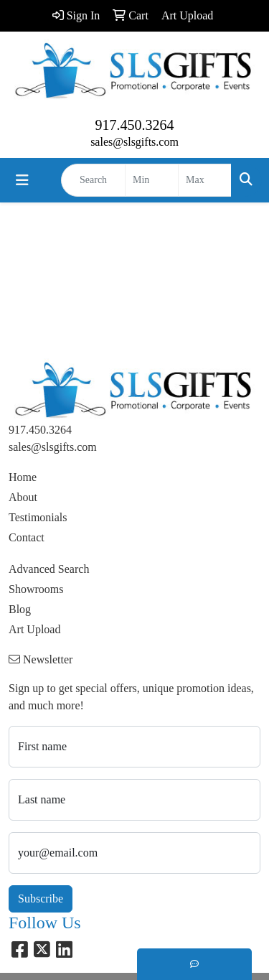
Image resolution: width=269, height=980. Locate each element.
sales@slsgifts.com (134, 142)
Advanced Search (49, 569)
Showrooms (36, 589)
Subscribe (41, 899)
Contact (27, 537)
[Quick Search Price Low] (152, 180)
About (23, 497)
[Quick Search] (93, 180)
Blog (20, 609)
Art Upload (34, 629)
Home (23, 477)
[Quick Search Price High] (205, 180)
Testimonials (38, 517)
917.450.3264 (135, 125)
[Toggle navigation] (22, 180)
